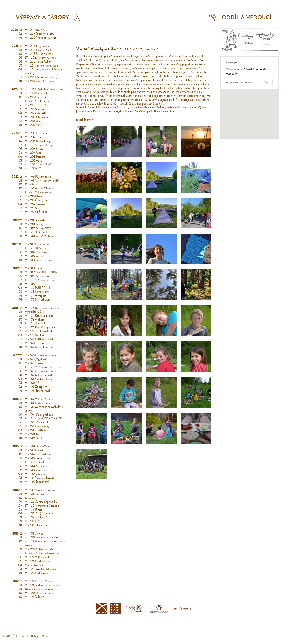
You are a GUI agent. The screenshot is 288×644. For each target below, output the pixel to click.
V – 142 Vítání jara (36, 474)
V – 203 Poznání (35, 157)
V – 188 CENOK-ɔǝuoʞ (40, 236)
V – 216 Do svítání (36, 93)
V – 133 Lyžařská (35, 521)
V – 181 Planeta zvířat (38, 276)
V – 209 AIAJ (34, 125)
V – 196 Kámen (34, 196)
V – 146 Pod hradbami (38, 454)
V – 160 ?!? (32, 383)
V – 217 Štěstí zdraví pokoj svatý (44, 89)
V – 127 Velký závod (37, 557)
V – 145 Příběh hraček (38, 458)
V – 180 (30, 284)
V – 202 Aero (34, 160)
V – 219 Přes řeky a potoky (41, 77)
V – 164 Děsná (34, 363)
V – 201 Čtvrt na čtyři (38, 164)
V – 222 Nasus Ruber (38, 62)
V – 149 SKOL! (34, 438)
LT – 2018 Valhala (36, 323)
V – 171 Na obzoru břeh (39, 331)
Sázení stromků (34, 565)
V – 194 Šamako (35, 204)
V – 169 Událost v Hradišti (41, 339)
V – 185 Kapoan (35, 256)
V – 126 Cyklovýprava (38, 561)
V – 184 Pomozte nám (38, 260)
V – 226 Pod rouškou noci (40, 38)
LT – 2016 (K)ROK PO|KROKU (45, 418)
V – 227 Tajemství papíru (40, 34)
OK (265, 82)
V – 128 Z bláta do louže (39, 549)
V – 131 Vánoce (34, 533)
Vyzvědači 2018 (35, 312)
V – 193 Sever (34, 208)
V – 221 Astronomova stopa (41, 65)
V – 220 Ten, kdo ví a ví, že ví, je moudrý (44, 71)
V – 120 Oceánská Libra (39, 593)
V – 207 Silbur (34, 137)
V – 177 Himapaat (36, 296)
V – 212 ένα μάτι (35, 113)
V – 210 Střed (34, 121)
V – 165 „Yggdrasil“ (36, 359)
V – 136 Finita (34, 510)
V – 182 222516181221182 (41, 272)
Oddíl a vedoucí (247, 17)
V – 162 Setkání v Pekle (39, 375)
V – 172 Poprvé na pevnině (41, 327)
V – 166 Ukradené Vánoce (41, 355)
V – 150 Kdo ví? (35, 434)
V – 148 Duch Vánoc (38, 446)
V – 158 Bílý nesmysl (37, 391)
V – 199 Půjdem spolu (38, 177)
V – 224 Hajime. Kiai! (38, 50)
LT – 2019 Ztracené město (41, 280)
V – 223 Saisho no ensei (39, 54)
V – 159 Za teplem (36, 387)
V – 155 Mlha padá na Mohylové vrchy (44, 409)
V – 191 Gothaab (35, 220)
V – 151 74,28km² (36, 430)
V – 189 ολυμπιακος (38, 228)
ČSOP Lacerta (21, 636)
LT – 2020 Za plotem (38, 248)
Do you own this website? (240, 83)
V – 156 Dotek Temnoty (39, 403)
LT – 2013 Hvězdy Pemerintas (43, 553)
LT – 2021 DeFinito (37, 232)
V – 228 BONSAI (36, 30)
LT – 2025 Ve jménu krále (40, 58)
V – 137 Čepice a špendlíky (41, 502)
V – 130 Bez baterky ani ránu (42, 537)
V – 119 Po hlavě (35, 597)
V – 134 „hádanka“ (36, 517)
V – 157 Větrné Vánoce (39, 399)
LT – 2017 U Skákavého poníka (43, 367)
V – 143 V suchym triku (39, 470)
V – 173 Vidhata (35, 320)
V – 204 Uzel (33, 153)
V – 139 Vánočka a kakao (40, 490)
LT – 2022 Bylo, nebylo (39, 192)
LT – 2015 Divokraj (36, 462)
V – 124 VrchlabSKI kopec (41, 569)
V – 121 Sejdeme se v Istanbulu (43, 585)
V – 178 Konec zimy (37, 292)
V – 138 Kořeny (35, 494)
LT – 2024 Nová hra (37, 101)
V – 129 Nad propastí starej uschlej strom (46, 543)
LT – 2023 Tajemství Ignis (40, 145)
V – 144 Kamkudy (36, 466)
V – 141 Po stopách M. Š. (40, 478)
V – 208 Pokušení (36, 133)
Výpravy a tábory (43, 17)
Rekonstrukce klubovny (39, 589)
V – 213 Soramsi (35, 109)
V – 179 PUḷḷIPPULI (37, 288)
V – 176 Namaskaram (38, 299)
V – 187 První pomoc (38, 244)
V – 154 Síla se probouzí (39, 415)
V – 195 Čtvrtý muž (37, 200)
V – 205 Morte (34, 149)
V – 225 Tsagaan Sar (37, 46)
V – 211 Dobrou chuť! (38, 117)
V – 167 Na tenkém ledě (40, 347)
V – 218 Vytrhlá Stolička (40, 81)
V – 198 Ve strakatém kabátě (42, 181)
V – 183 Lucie (33, 268)
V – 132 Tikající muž (37, 525)
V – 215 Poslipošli (35, 97)
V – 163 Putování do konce (41, 371)
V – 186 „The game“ (37, 252)
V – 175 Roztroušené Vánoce (42, 308)
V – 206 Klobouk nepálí (39, 141)
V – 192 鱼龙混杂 (36, 212)
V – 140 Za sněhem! (37, 482)
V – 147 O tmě (34, 450)
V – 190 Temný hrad (37, 224)
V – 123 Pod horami (37, 573)
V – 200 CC (33, 168)
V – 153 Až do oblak (37, 422)
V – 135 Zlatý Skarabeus (39, 513)
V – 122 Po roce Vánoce (39, 581)
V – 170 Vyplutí (34, 335)
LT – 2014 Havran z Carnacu (42, 506)
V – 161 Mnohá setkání (38, 379)
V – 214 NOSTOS (36, 105)
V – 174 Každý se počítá (39, 316)
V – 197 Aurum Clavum (39, 188)
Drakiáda (30, 184)
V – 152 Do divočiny (37, 426)
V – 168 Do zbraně (36, 343)
